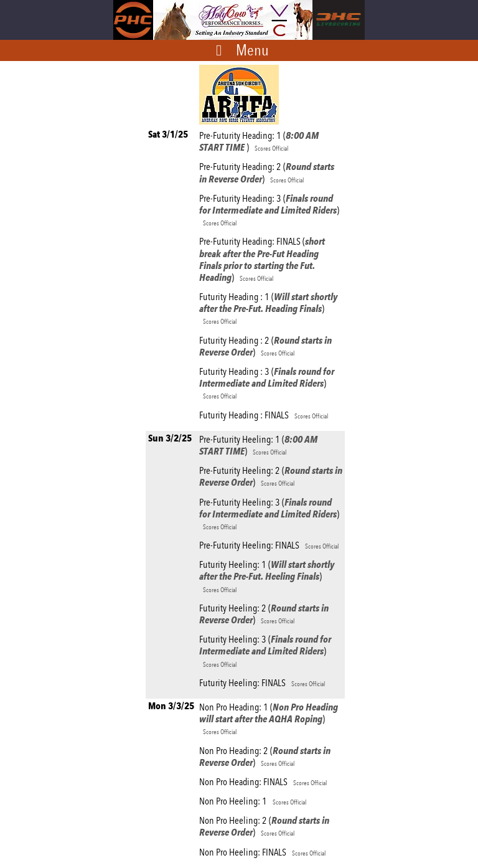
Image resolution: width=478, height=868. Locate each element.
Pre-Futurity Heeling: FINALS (269, 545)
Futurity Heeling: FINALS (262, 683)
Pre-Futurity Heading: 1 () (259, 141)
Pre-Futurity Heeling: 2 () (271, 476)
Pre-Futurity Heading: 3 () (269, 210)
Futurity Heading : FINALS (264, 415)
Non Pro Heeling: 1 (253, 801)
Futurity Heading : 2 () (265, 346)
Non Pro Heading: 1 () (269, 719)
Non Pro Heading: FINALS (263, 782)
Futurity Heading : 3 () (267, 383)
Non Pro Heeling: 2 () (264, 826)
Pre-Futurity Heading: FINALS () (262, 259)
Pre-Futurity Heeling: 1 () (258, 445)
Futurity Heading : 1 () (268, 308)
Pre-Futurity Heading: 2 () (267, 172)
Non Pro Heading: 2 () (265, 757)
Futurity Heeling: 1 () (267, 576)
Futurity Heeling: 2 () (264, 614)
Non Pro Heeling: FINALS (262, 852)
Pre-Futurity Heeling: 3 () (269, 514)
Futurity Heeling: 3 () (265, 651)
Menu (252, 50)
